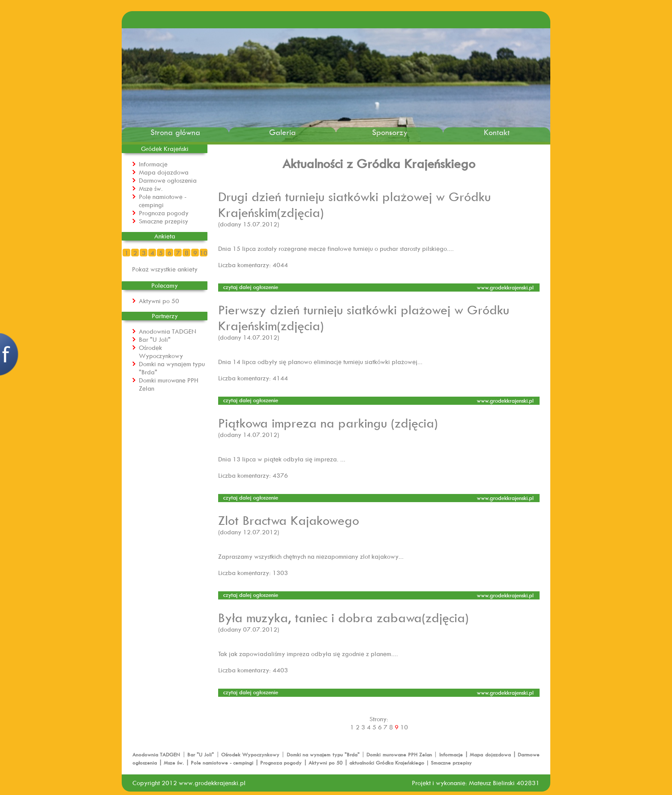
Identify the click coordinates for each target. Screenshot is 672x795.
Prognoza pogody (164, 213)
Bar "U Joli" (155, 339)
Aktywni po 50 (159, 301)
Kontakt (497, 132)
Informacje (153, 164)
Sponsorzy (390, 132)
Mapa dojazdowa (164, 172)
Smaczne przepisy (163, 221)
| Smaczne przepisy (448, 763)
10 (204, 253)
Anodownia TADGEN (168, 331)
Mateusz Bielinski (492, 783)
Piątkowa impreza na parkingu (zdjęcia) (328, 423)
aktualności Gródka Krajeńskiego (387, 763)
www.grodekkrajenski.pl (212, 783)
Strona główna (175, 132)
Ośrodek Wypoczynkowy (161, 352)
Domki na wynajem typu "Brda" (324, 754)
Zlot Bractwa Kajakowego (289, 520)
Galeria (282, 132)
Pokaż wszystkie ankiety (165, 269)
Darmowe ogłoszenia (168, 180)
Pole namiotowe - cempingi (163, 201)
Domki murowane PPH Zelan (400, 754)
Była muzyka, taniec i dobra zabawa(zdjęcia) (343, 617)
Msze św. (151, 188)
